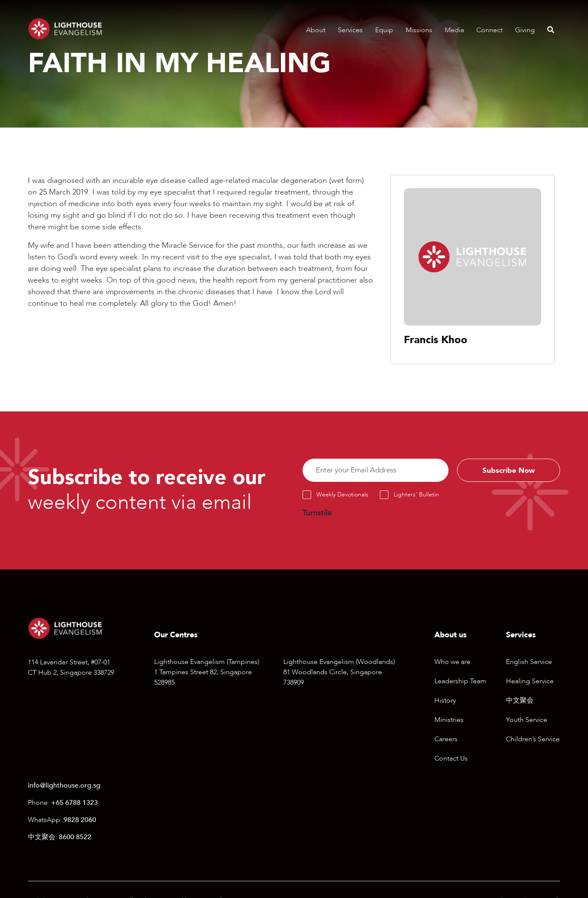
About (316, 30)
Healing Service (530, 683)
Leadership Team (460, 683)
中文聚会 (520, 702)
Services (350, 30)
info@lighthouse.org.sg (64, 787)
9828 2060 (80, 821)
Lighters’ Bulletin (416, 496)
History (445, 702)
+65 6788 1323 (74, 804)
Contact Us (451, 760)
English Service (529, 664)
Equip (384, 30)
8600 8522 (75, 838)
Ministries (449, 721)
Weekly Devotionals (342, 496)
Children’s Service (533, 741)
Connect (489, 30)
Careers (446, 741)
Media (454, 30)
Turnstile (317, 515)
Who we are (452, 664)
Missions (419, 30)
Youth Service (527, 721)
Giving (525, 30)
